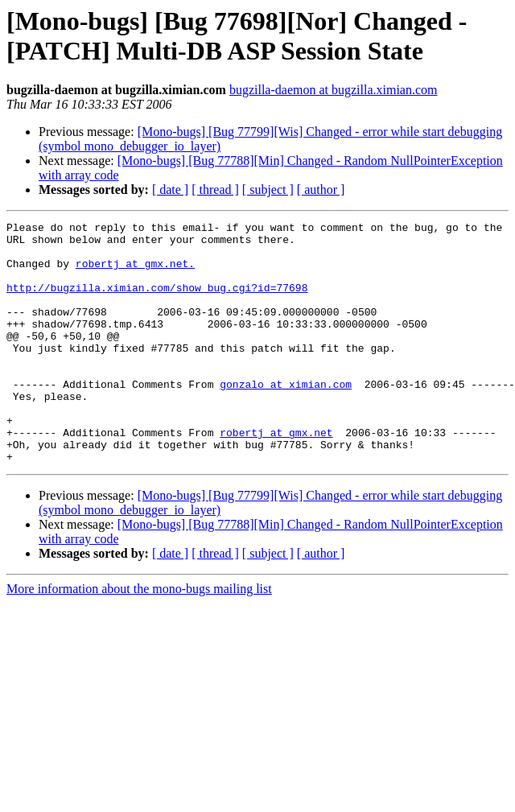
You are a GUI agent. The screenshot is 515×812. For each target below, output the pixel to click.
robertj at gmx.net (276, 476)
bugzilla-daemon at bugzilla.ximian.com (334, 90)
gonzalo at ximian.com (286, 418)
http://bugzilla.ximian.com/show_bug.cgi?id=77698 (157, 302)
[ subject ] (268, 190)
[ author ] (321, 190)
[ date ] (170, 190)
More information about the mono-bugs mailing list (139, 637)
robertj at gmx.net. (135, 273)
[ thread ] (215, 190)
